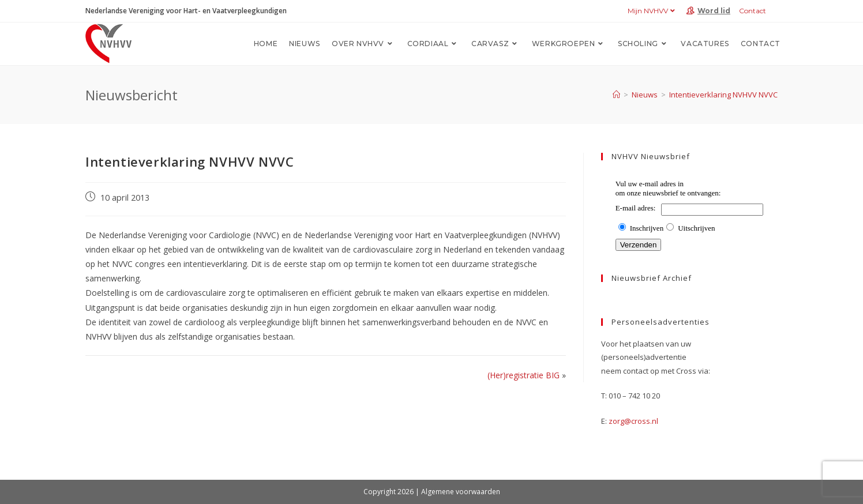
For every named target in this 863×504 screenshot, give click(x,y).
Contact (753, 11)
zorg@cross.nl (633, 421)
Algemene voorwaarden (461, 492)
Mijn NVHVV (653, 11)
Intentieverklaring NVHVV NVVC (723, 95)
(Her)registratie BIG (524, 375)
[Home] (616, 95)
